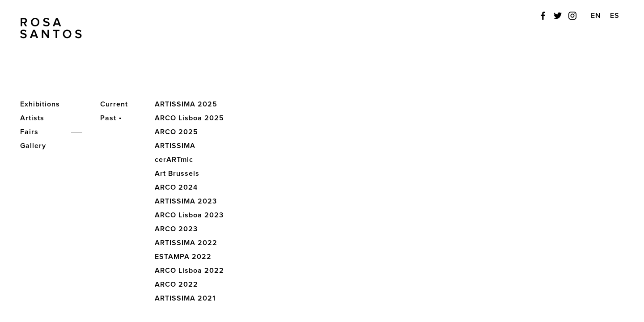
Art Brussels (177, 174)
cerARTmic (174, 160)
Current (114, 104)
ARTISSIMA (175, 146)
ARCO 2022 (176, 284)
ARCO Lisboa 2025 (189, 118)
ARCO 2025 (176, 132)
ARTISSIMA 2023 (186, 201)
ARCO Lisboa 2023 (189, 215)
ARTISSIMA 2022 (186, 243)
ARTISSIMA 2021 (185, 298)
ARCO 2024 (176, 187)
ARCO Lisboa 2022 (189, 271)
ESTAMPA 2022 (183, 257)
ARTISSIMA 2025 (186, 104)
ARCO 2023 (176, 229)
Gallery (33, 146)
